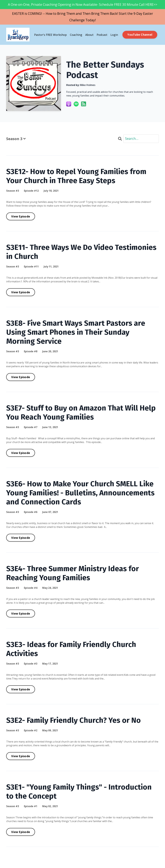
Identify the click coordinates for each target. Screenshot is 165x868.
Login (114, 35)
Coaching (76, 35)
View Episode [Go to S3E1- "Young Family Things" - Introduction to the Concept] (21, 832)
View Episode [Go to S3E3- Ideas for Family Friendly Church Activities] (21, 689)
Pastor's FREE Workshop (50, 35)
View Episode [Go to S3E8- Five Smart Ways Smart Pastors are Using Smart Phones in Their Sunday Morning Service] (21, 377)
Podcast (102, 35)
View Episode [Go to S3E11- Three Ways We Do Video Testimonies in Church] (21, 292)
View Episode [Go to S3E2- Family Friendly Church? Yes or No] (21, 756)
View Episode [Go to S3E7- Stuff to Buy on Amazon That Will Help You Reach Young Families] (21, 453)
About (89, 35)
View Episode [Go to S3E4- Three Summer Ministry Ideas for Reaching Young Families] (21, 613)
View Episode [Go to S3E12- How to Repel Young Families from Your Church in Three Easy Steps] (21, 216)
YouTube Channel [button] (140, 35)
